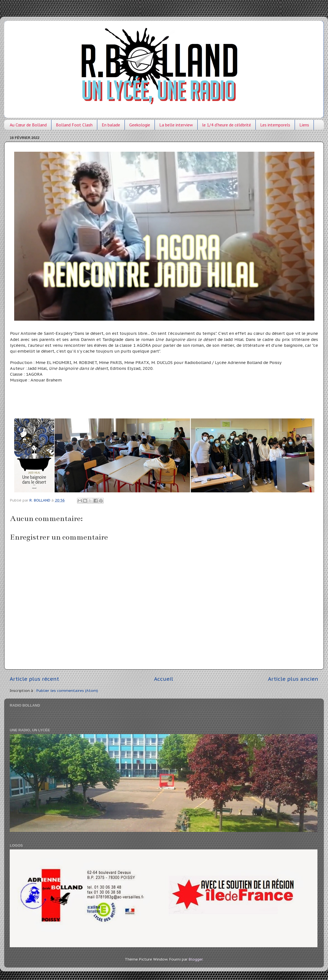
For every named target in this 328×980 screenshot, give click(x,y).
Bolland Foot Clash (74, 125)
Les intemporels (275, 125)
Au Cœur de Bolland (28, 125)
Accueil (164, 679)
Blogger (196, 959)
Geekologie (140, 125)
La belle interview (176, 125)
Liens (304, 125)
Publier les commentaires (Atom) (67, 690)
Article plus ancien (293, 679)
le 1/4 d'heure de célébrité (227, 125)
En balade (111, 125)
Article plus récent (34, 679)
